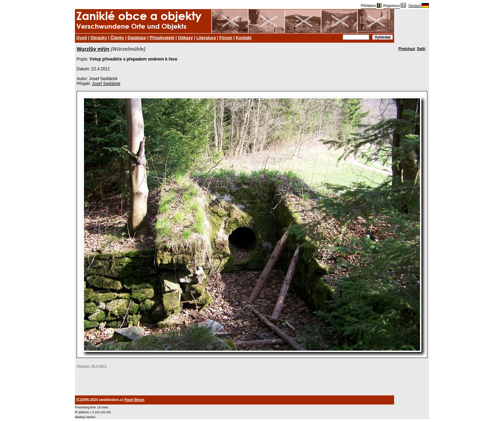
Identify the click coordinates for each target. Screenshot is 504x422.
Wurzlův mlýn (93, 49)
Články (117, 38)
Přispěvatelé (162, 38)
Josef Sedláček (106, 84)
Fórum (226, 38)
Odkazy (185, 38)
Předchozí (407, 49)
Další (421, 49)
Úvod (82, 38)
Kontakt (244, 38)
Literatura (206, 38)
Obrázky (99, 38)
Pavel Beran (134, 400)
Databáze (137, 38)
